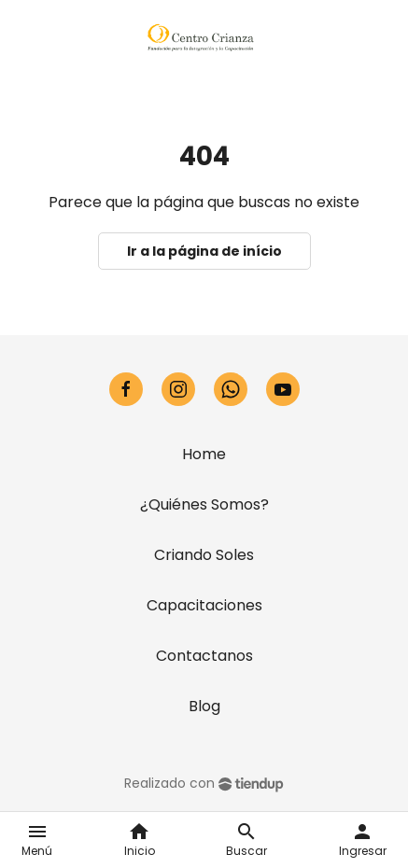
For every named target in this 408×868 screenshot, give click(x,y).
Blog (204, 706)
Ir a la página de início (204, 251)
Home (204, 454)
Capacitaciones (204, 605)
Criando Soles (204, 555)
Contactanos (204, 656)
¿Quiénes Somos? (204, 504)
